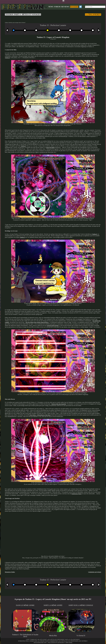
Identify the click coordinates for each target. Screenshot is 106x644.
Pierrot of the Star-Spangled (59, 404)
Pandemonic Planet (76, 494)
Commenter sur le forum (95, 572)
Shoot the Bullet (50, 147)
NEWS (51, 7)
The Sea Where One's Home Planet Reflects (37, 322)
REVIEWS (65, 7)
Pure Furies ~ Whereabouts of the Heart (40, 415)
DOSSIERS (74, 7)
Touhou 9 (22, 237)
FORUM (57, 7)
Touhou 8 (7, 58)
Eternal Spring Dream (53, 325)
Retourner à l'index (10, 572)
